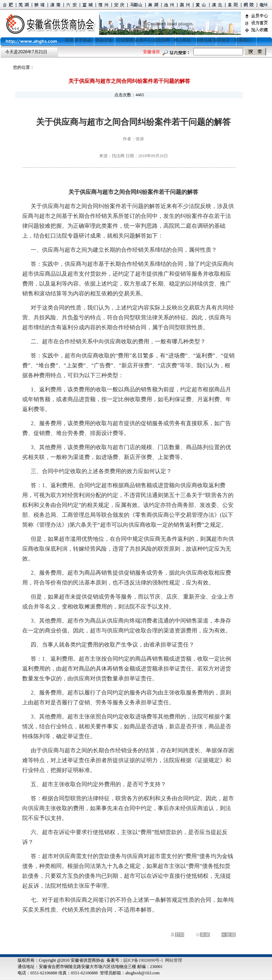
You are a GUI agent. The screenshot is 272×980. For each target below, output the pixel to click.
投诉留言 (222, 40)
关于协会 (83, 40)
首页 (67, 40)
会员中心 (143, 40)
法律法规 (204, 40)
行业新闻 (125, 40)
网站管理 (174, 960)
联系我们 (243, 40)
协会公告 (104, 40)
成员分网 (161, 40)
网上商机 (182, 40)
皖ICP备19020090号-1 (143, 960)
